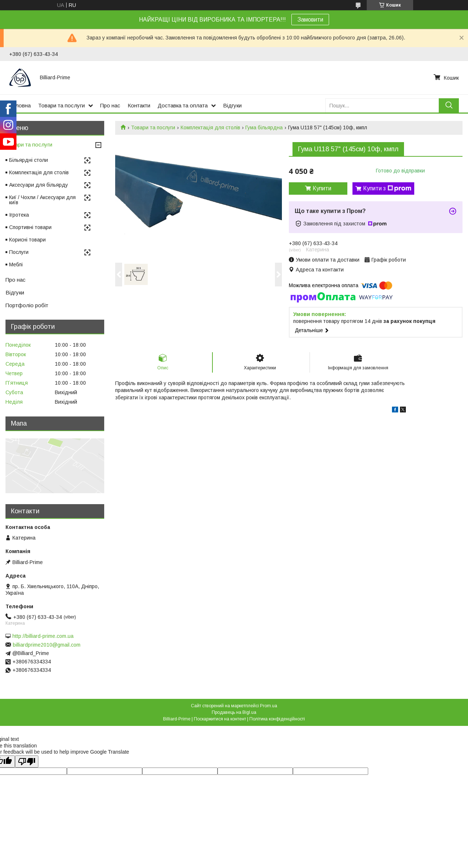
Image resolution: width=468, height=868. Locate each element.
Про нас (110, 105)
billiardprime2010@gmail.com (47, 645)
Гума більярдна (264, 127)
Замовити (310, 20)
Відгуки (232, 105)
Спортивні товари (30, 227)
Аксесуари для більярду (39, 185)
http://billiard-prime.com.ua (43, 636)
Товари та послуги (61, 105)
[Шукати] (449, 105)
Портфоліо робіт (27, 305)
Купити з (387, 189)
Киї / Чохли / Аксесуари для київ (42, 200)
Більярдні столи (29, 160)
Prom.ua (269, 706)
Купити (322, 188)
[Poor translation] (27, 762)
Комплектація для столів (210, 127)
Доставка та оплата (183, 105)
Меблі (16, 264)
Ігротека (19, 215)
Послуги (19, 252)
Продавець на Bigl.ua (234, 712)
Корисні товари (27, 240)
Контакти (139, 105)
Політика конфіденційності (277, 719)
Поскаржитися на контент (220, 719)
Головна (20, 105)
